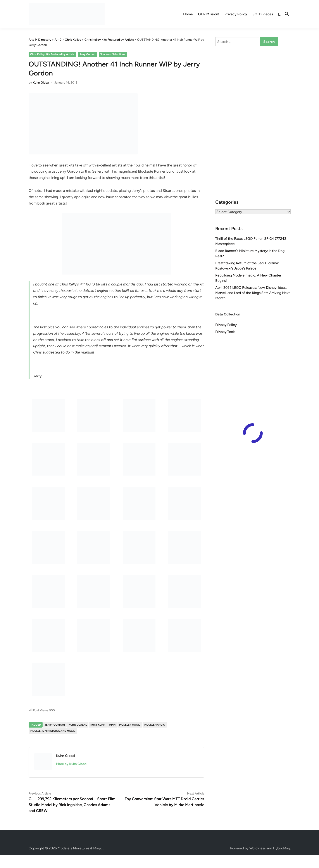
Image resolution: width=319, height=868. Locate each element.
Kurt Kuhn (98, 725)
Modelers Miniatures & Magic (80, 848)
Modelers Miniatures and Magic (53, 731)
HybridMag (281, 848)
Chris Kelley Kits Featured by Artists (52, 54)
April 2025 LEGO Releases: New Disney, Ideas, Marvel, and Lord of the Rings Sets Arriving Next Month (253, 293)
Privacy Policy (236, 14)
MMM (112, 725)
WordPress (257, 848)
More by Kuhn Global (72, 764)
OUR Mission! (209, 14)
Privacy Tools (225, 332)
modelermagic (155, 725)
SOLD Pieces (263, 14)
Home (188, 14)
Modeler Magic (130, 725)
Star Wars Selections (113, 54)
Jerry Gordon (87, 54)
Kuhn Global (41, 83)
